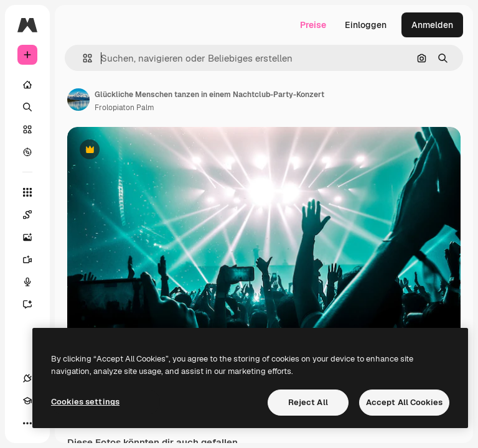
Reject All (308, 402)
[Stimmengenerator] (34, 282)
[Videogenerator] (34, 259)
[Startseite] (27, 85)
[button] (82, 58)
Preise (313, 25)
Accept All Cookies (404, 402)
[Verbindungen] (27, 378)
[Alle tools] (27, 192)
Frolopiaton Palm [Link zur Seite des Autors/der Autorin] (124, 108)
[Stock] (27, 129)
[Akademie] (27, 401)
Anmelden (432, 25)
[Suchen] (27, 107)
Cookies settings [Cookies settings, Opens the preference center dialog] (85, 402)
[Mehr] (27, 423)
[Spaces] (34, 215)
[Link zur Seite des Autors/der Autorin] (78, 100)
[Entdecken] (27, 152)
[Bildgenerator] (34, 237)
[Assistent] (34, 304)
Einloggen (366, 25)
